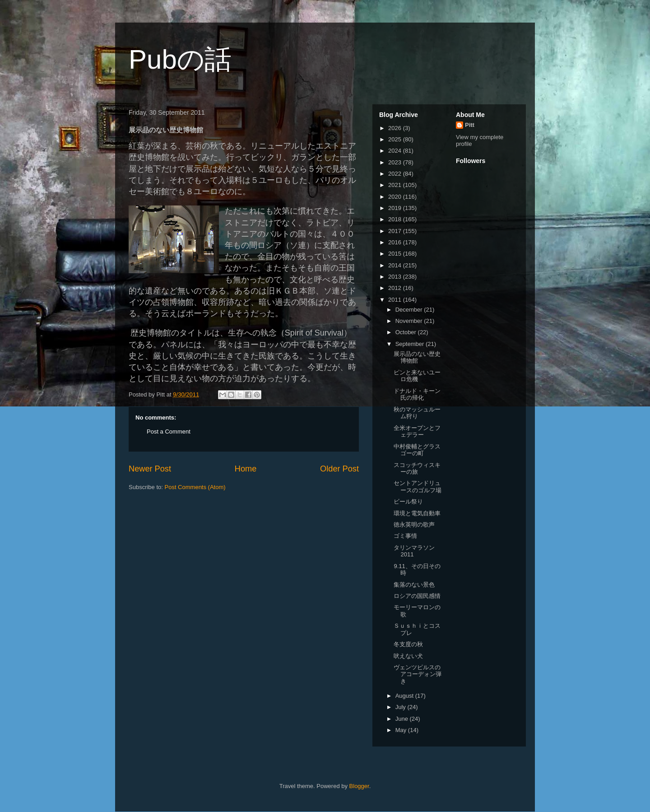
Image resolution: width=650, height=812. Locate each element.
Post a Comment (169, 432)
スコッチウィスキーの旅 (417, 469)
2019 (396, 208)
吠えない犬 (408, 656)
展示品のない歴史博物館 (417, 357)
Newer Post (150, 469)
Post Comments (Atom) (195, 487)
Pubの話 (180, 59)
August (405, 696)
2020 (396, 197)
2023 (396, 162)
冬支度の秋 (408, 644)
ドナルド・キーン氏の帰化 (417, 394)
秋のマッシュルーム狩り (417, 413)
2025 (396, 139)
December (410, 310)
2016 (396, 242)
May (402, 730)
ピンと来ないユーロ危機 (417, 376)
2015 (396, 254)
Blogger (359, 786)
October (407, 332)
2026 (396, 128)
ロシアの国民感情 (417, 596)
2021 (396, 185)
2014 (396, 265)
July (402, 707)
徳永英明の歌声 (414, 525)
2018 (396, 219)
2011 (396, 300)
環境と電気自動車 (417, 513)
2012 (396, 288)
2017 (396, 231)
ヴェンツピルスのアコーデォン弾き (418, 674)
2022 (396, 174)
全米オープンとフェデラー (417, 432)
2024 (396, 151)
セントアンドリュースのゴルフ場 (418, 487)
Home (246, 469)
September (411, 344)
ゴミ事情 (405, 536)
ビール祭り (408, 502)
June (403, 719)
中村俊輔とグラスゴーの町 (417, 450)
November (410, 321)
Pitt (470, 125)
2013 (396, 277)
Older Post (339, 469)
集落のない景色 (414, 585)
